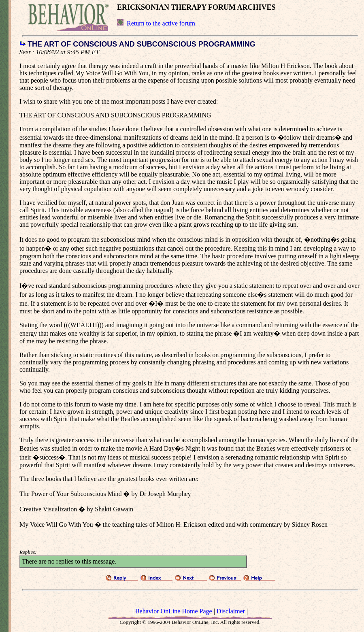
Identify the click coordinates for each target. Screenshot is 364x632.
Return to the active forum (161, 23)
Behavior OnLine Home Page (174, 611)
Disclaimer (231, 611)
